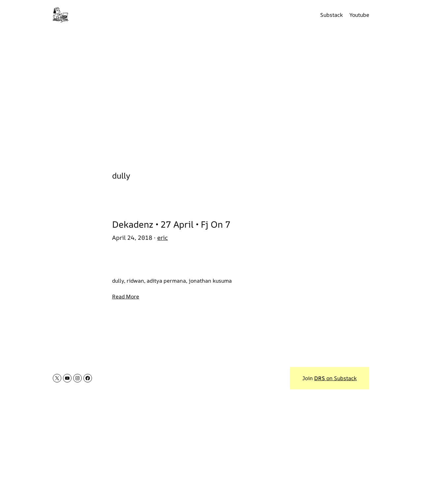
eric (163, 238)
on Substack (335, 378)
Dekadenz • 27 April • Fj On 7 (171, 224)
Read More (126, 296)
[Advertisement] (211, 96)
